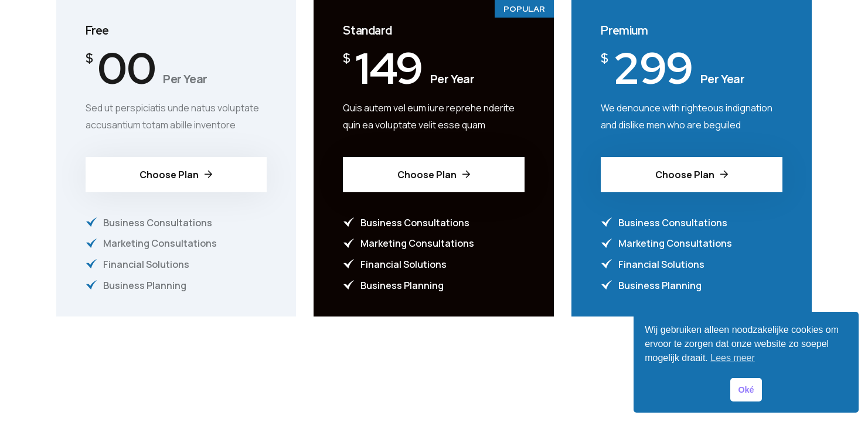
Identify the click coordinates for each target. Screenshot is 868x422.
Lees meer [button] (733, 358)
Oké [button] (746, 390)
